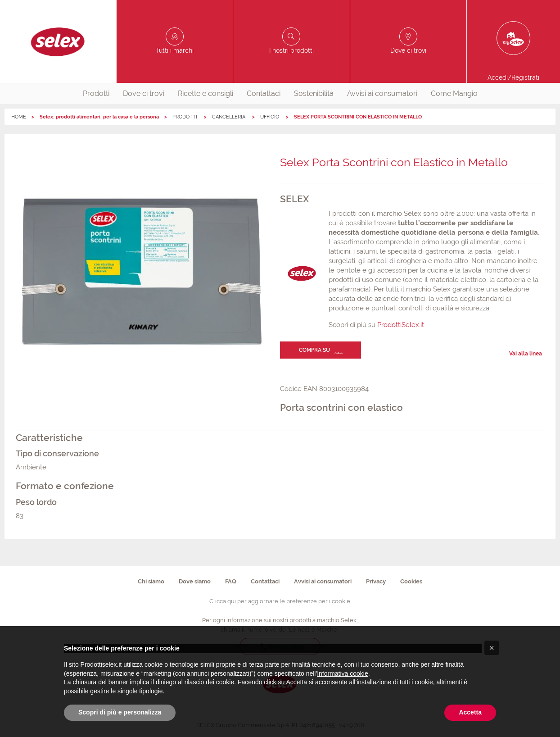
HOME (19, 117)
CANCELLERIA (229, 117)
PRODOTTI (185, 117)
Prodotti (96, 93)
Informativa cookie (343, 673)
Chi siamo (151, 581)
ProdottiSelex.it (401, 325)
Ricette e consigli (205, 93)
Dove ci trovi (144, 93)
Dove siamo (195, 581)
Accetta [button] (470, 712)
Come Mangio (454, 93)
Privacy (376, 581)
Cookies (411, 581)
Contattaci (264, 93)
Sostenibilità (314, 93)
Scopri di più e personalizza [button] (120, 712)
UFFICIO (270, 117)
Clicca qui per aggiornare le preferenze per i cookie (280, 601)
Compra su (314, 350)
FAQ (231, 581)
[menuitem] (96, 94)
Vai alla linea (526, 354)
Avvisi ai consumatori (382, 93)
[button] (492, 648)
